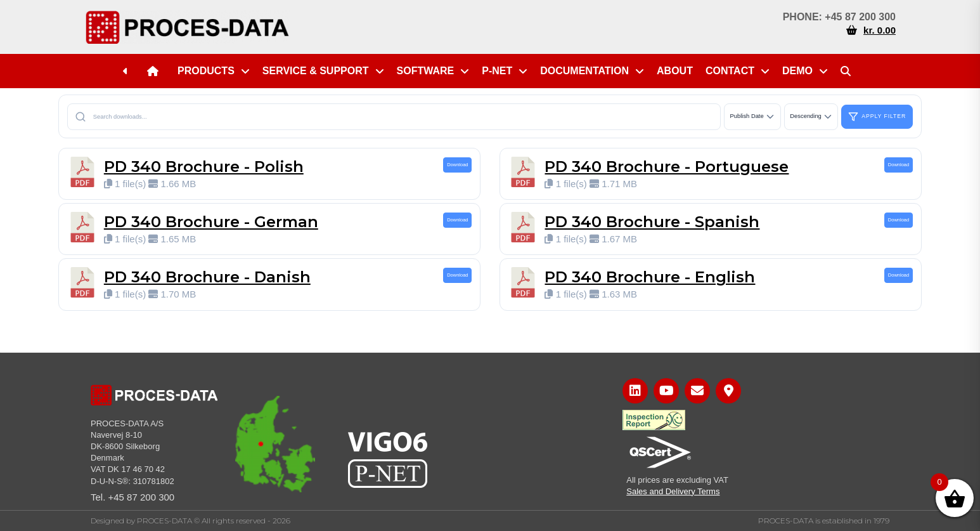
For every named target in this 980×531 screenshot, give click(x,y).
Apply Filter (877, 117)
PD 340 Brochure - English (650, 277)
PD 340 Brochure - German (211, 222)
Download (457, 165)
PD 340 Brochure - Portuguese (667, 167)
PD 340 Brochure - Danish (207, 277)
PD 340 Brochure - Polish (204, 167)
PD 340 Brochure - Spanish (652, 222)
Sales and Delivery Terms (673, 491)
